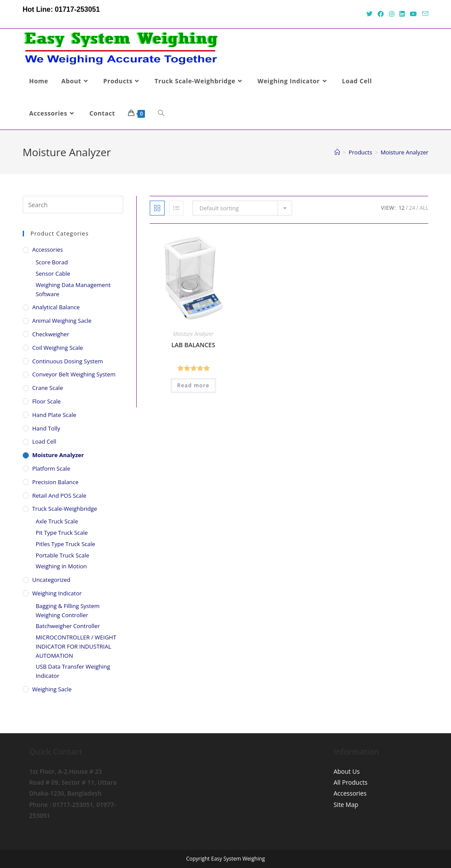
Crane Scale (48, 388)
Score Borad (52, 262)
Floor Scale (46, 401)
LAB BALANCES (193, 345)
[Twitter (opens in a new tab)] (369, 14)
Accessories (48, 249)
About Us (347, 771)
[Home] (337, 152)
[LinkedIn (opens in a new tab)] (402, 14)
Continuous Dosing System (68, 361)
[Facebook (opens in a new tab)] (381, 14)
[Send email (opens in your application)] (424, 14)
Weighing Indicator (57, 593)
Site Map (346, 805)
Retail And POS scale (59, 496)
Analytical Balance (56, 307)
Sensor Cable (53, 273)
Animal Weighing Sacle (62, 321)
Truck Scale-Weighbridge (65, 509)
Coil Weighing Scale (58, 348)
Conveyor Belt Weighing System (74, 374)
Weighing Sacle (52, 689)
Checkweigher (51, 334)
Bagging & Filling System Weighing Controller (68, 610)
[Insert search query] (73, 205)
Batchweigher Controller (68, 626)
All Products (351, 782)
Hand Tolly (46, 428)
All (424, 208)
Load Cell (44, 441)
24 (412, 208)
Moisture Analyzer (193, 334)
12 (402, 208)
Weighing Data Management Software (73, 289)
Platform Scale (51, 468)
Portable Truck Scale (63, 555)
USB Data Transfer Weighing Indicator (73, 671)
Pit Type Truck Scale (62, 533)
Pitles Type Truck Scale (65, 544)
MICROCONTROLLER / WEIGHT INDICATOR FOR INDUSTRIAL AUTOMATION (76, 646)
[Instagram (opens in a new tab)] (392, 14)
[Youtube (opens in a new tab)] (413, 14)
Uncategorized (52, 580)
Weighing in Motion (61, 566)
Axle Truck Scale (57, 521)
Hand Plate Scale (54, 415)
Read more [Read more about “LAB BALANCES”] (193, 385)
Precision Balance (55, 482)
